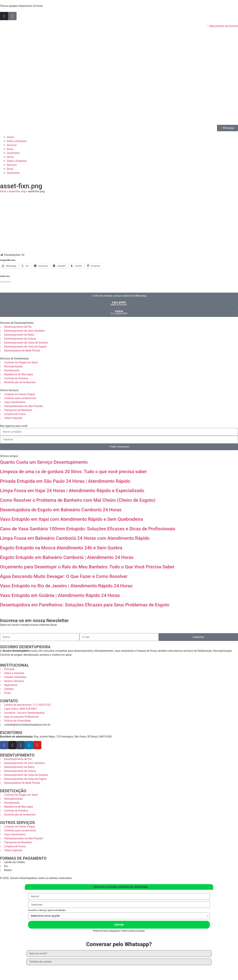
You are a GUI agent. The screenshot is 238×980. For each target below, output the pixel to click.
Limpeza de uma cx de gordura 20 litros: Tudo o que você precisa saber (73, 472)
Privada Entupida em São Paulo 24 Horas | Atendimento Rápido (65, 481)
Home (10, 137)
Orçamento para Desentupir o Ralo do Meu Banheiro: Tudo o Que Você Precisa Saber (87, 567)
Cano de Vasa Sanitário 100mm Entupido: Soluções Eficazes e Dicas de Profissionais (88, 529)
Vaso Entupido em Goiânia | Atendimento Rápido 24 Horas (60, 595)
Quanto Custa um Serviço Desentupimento (44, 462)
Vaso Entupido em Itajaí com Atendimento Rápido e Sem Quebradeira (71, 519)
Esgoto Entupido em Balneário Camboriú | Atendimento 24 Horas (67, 557)
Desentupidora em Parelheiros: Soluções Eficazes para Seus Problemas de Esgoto (85, 605)
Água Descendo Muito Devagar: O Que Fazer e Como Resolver (64, 576)
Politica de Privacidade (134, 931)
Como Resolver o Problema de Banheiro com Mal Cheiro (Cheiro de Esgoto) (78, 500)
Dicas (10, 149)
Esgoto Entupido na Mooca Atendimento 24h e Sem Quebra (61, 548)
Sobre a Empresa (17, 141)
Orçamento (13, 153)
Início (3, 191)
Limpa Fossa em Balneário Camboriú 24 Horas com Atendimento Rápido (75, 538)
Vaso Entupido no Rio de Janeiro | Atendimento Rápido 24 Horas (66, 586)
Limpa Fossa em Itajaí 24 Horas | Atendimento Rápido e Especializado (72, 491)
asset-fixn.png (17, 191)
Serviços (12, 145)
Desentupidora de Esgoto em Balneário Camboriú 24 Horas (61, 510)
